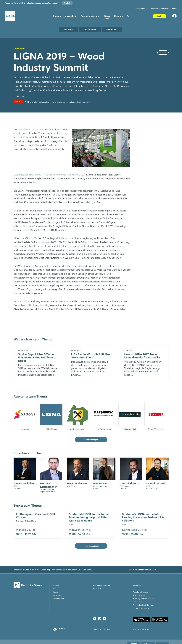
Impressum (137, 586)
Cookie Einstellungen (141, 608)
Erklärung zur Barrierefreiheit (144, 599)
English (67, 3)
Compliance (137, 602)
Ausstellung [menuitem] (71, 16)
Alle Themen (90, 30)
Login (160, 16)
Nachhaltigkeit (59, 599)
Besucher (154, 8)
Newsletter (112, 30)
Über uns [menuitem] (119, 16)
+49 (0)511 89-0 (105, 629)
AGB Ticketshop (139, 595)
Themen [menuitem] (57, 16)
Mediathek (97, 589)
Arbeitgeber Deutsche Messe (144, 605)
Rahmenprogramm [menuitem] (90, 16)
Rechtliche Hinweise (140, 592)
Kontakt (56, 586)
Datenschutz (138, 589)
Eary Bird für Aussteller (101, 586)
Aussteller (165, 8)
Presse (174, 8)
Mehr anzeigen (91, 440)
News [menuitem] (107, 16)
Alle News (69, 30)
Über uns (57, 589)
